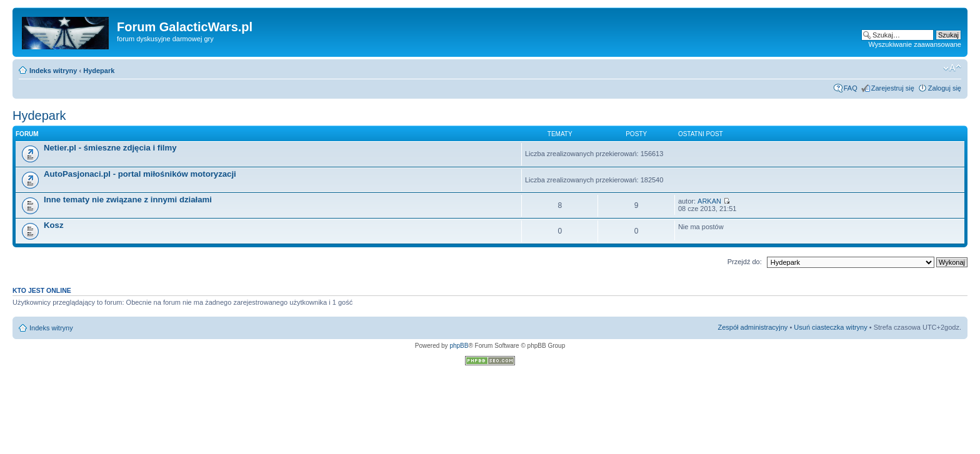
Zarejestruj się (893, 88)
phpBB (459, 346)
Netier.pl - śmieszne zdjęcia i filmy (110, 148)
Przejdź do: (745, 262)
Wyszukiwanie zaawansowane (915, 44)
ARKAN (709, 201)
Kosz (54, 225)
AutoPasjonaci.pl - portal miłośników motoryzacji (140, 174)
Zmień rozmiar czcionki (952, 68)
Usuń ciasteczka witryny (830, 327)
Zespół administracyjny (753, 327)
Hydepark (99, 71)
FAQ (851, 88)
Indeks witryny (53, 71)
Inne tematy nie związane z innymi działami (128, 200)
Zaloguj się (945, 88)
